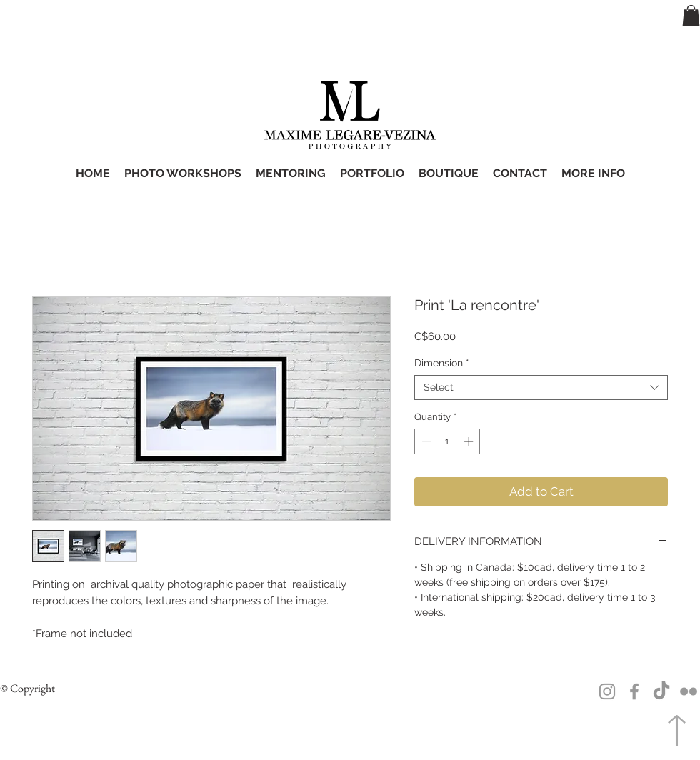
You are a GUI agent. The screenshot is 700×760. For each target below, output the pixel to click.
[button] (691, 16)
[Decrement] (425, 441)
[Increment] (470, 441)
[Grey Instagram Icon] (607, 691)
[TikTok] (661, 691)
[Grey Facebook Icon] (634, 691)
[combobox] (541, 387)
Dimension (442, 363)
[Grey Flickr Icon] (689, 691)
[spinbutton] (447, 441)
